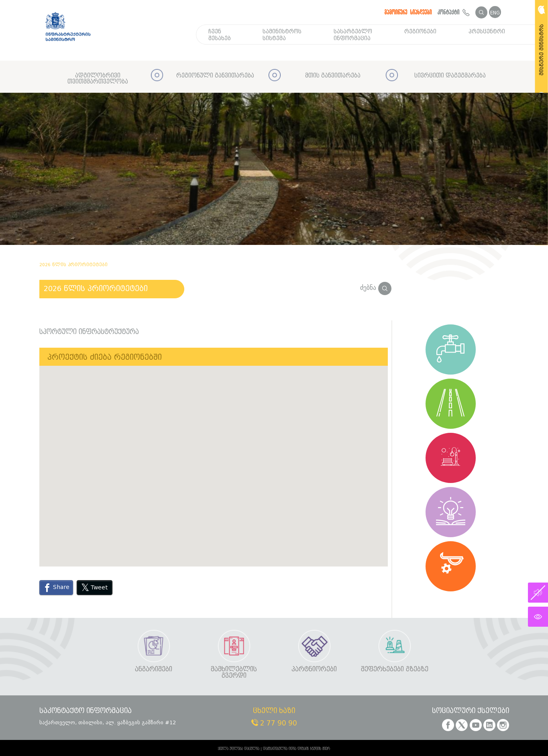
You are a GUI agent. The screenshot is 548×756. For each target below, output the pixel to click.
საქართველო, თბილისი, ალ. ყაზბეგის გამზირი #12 (108, 722)
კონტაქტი (454, 12)
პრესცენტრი (487, 32)
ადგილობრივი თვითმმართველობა (98, 79)
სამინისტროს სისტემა (282, 35)
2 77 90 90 (274, 723)
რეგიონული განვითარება (215, 76)
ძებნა (376, 288)
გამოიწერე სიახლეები (408, 12)
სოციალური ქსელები (471, 711)
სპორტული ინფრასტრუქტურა (89, 332)
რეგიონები (420, 32)
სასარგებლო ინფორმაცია (353, 35)
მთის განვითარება (333, 76)
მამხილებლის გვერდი (234, 673)
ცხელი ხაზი (274, 711)
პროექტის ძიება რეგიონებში (105, 357)
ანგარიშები (154, 669)
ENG (495, 13)
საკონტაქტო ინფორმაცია (86, 711)
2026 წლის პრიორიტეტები (96, 289)
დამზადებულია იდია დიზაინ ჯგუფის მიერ (296, 749)
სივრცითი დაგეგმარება (450, 76)
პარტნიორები (314, 669)
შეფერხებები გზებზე (395, 669)
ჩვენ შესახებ (220, 35)
